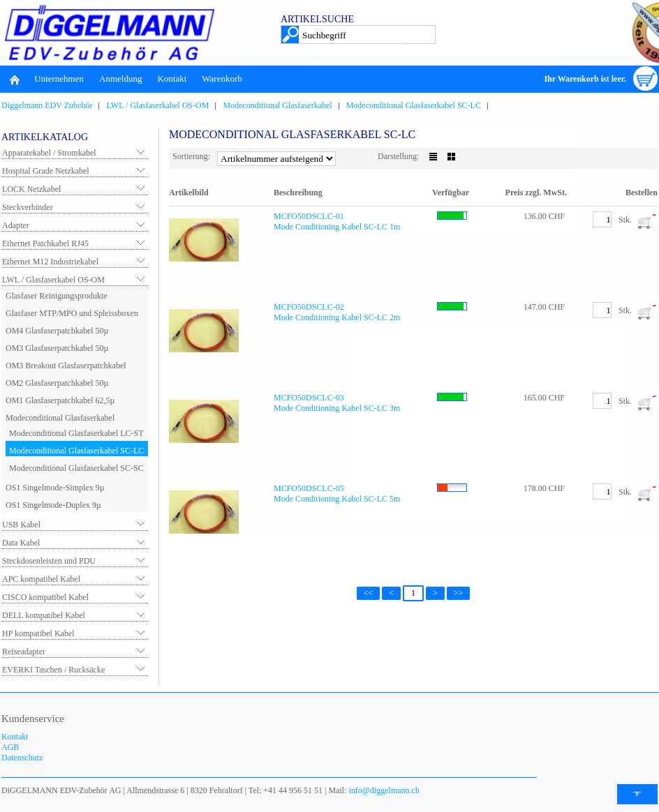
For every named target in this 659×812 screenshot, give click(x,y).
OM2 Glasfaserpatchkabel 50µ (57, 383)
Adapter (16, 225)
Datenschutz (22, 758)
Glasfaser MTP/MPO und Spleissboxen (72, 313)
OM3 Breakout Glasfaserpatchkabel (66, 366)
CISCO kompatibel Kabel (45, 597)
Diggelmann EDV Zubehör (47, 105)
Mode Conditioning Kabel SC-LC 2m (337, 317)
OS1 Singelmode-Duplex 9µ (53, 505)
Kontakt (172, 78)
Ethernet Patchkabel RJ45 (45, 243)
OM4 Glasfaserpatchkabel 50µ (57, 331)
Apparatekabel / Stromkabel (49, 153)
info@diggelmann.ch (383, 790)
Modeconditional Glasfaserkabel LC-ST (76, 433)
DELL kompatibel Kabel (44, 615)
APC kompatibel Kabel (41, 579)
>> (459, 593)
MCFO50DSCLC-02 (309, 307)
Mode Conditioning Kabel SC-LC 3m (337, 408)
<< (369, 593)
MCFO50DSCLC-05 (309, 488)
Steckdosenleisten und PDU (49, 561)
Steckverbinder (28, 207)
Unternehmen (59, 78)
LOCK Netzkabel (31, 189)
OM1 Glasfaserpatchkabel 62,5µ (60, 400)
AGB (10, 747)
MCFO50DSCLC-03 (309, 398)
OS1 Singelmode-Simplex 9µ (55, 488)
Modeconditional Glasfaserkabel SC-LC (414, 105)
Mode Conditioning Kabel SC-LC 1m (337, 227)
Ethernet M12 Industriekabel (50, 262)
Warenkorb (222, 78)
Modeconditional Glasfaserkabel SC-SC (76, 468)
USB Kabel (21, 525)
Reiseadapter (24, 652)
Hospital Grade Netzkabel (46, 171)
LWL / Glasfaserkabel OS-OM (157, 105)
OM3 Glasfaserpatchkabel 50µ (57, 348)
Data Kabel (21, 543)
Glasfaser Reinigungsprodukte (57, 296)
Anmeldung (120, 78)
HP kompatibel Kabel (38, 633)
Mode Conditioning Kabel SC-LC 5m (337, 499)
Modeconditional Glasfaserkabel (277, 105)
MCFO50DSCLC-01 (309, 216)
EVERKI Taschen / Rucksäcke (53, 670)
